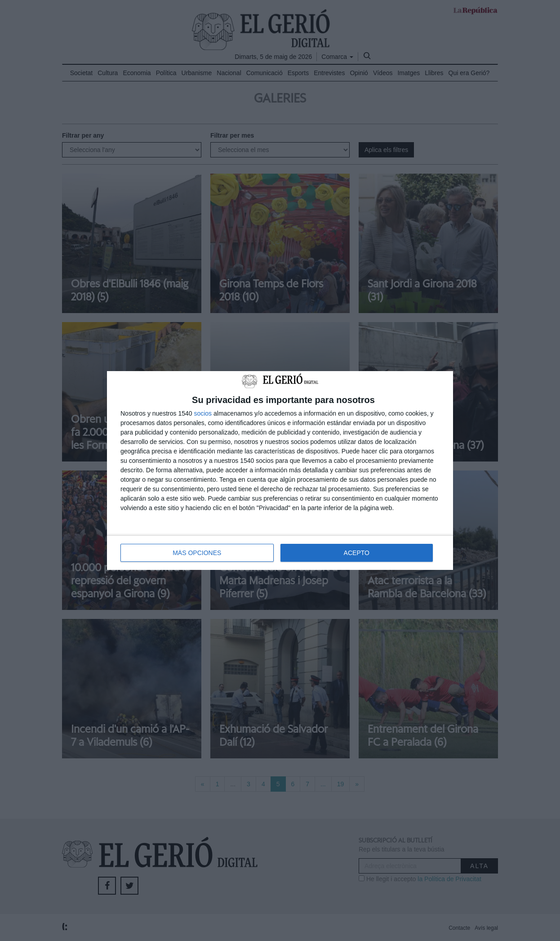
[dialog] (280, 471)
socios (203, 413)
